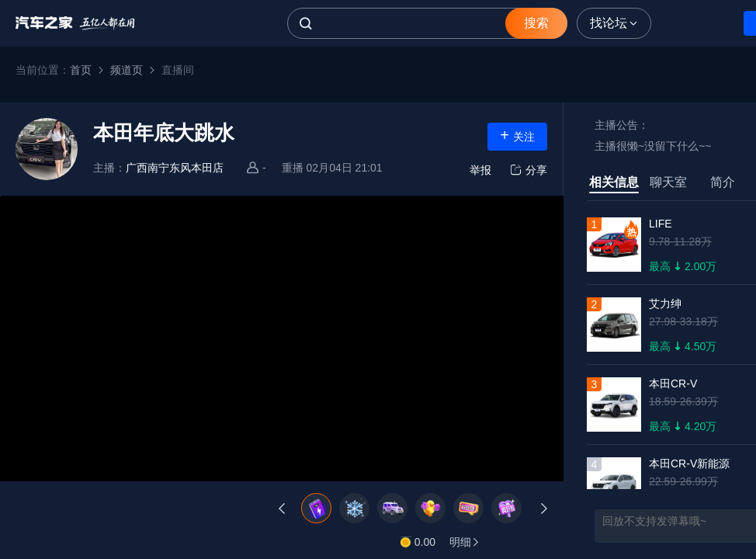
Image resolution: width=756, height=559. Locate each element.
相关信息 (614, 182)
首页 (81, 70)
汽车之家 (75, 23)
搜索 (536, 23)
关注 (517, 135)
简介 (723, 182)
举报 (480, 170)
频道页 (127, 70)
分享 (527, 170)
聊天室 (668, 182)
